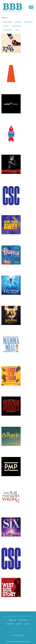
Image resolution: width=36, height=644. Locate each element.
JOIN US (27, 624)
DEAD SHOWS (8, 30)
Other (17, 30)
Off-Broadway (29, 22)
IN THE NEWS (23, 620)
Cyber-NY (17, 642)
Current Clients (7, 22)
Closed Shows (16, 26)
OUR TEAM (10, 624)
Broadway (18, 22)
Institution (6, 26)
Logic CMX (27, 642)
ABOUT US (12, 620)
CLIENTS (19, 624)
